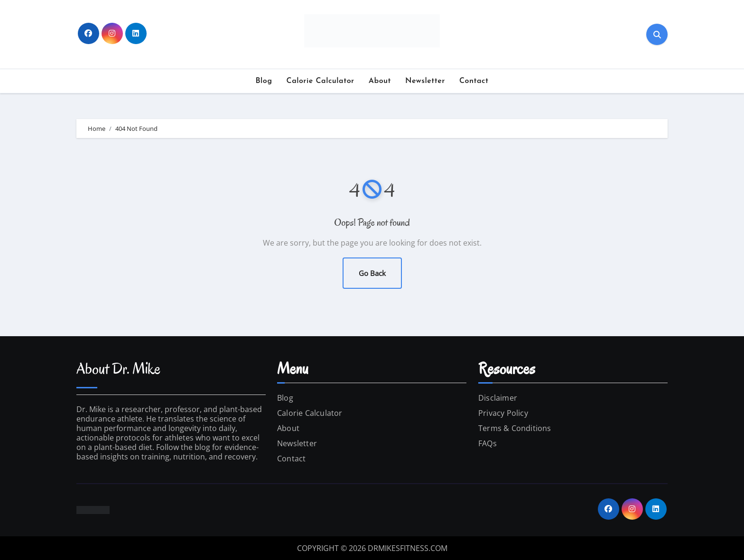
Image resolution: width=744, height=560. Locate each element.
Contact (474, 81)
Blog (264, 81)
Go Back (372, 273)
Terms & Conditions (515, 428)
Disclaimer (498, 398)
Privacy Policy (503, 413)
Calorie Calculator (321, 81)
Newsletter (425, 81)
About (380, 81)
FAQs (488, 443)
